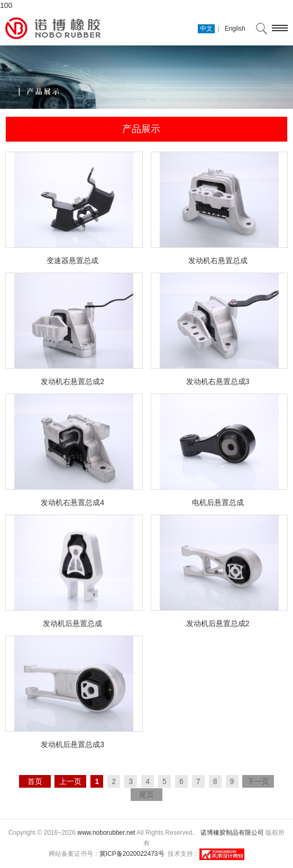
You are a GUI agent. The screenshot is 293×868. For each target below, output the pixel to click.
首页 (35, 781)
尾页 (146, 795)
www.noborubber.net (106, 833)
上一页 (70, 781)
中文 (206, 29)
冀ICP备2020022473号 (132, 854)
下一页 (258, 781)
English (235, 29)
